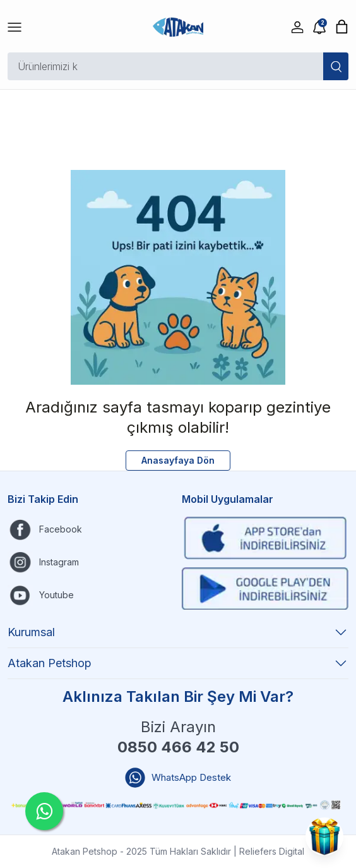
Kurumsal (178, 632)
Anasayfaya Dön (178, 460)
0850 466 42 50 (178, 747)
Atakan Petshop (178, 663)
